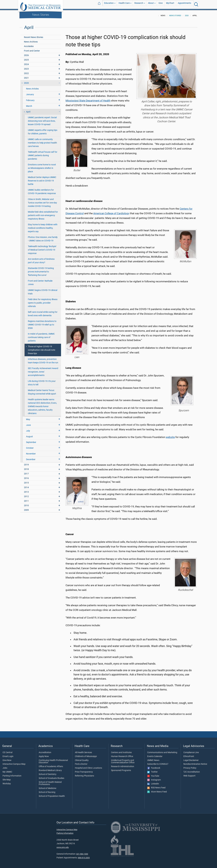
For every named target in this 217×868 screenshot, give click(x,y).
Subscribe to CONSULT (158, 762)
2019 (26, 463)
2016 (26, 476)
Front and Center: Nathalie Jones (40, 281)
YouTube (153, 774)
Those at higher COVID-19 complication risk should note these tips (42, 348)
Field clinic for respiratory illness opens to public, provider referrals (43, 301)
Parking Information (12, 774)
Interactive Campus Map (14, 762)
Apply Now (44, 755)
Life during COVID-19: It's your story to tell (42, 381)
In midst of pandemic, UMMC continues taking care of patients (41, 336)
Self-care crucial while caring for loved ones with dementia (43, 312)
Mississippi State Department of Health (88, 99)
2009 (26, 508)
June (28, 423)
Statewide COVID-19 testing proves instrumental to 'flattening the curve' (41, 270)
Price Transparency (84, 770)
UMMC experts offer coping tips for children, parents (43, 130)
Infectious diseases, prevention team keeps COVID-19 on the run (43, 359)
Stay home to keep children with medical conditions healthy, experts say (43, 226)
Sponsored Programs (121, 769)
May (28, 418)
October (30, 446)
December (31, 458)
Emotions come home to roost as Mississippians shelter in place (42, 166)
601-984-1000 (82, 852)
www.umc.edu (63, 845)
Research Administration (123, 765)
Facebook (154, 766)
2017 (26, 472)
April (28, 110)
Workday (7, 782)
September (31, 440)
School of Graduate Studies (51, 776)
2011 (26, 499)
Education (109, 4)
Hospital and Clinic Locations (88, 766)
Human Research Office (122, 755)
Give (161, 4)
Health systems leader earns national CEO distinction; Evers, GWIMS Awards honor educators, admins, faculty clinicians (42, 405)
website (170, 435)
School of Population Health (52, 794)
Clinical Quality (82, 759)
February (30, 99)
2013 (26, 490)
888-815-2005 (84, 856)
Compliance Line (191, 751)
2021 (26, 76)
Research (139, 4)
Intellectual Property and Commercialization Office (123, 760)
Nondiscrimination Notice (195, 762)
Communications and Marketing (162, 751)
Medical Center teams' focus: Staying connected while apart (42, 390)
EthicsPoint (189, 755)
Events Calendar (155, 755)
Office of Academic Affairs (51, 765)
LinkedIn (153, 782)
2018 (26, 467)
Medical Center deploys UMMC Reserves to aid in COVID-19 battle (42, 179)
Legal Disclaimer (191, 759)
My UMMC (7, 770)
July (28, 429)
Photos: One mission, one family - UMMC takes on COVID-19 (43, 237)
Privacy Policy (190, 766)
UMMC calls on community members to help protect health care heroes (42, 141)
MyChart (170, 4)
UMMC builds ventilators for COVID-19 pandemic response (42, 190)
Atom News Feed (157, 790)
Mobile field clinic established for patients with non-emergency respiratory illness (43, 214)
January (30, 93)
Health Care (124, 4)
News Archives (31, 40)
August (29, 435)
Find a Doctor (81, 762)
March (29, 104)
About (151, 4)
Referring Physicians (84, 774)
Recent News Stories (34, 35)
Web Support (189, 774)
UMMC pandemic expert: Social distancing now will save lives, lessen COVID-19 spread (42, 119)
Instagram (154, 778)
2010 (26, 504)
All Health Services (83, 751)
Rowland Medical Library (50, 769)
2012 (26, 495)
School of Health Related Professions (50, 782)
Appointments (184, 4)
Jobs (5, 766)
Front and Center (32, 49)
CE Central (7, 751)
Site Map (7, 778)
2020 (187, 14)
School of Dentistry (48, 773)
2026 (26, 54)
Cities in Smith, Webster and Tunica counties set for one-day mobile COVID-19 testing (42, 201)
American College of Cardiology (111, 212)
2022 (26, 72)
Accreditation (45, 751)
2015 (26, 481)
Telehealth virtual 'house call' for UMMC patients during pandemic (43, 154)
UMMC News (153, 759)
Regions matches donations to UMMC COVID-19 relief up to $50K (42, 323)
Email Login (8, 755)
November (31, 452)
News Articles (32, 87)
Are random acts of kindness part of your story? (41, 259)
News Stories (41, 14)
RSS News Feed (156, 786)
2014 (26, 486)
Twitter (152, 770)
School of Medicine (47, 787)
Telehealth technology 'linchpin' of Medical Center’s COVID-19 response (42, 248)
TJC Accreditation (192, 770)
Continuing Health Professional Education (53, 760)
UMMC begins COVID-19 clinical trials (43, 290)
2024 (26, 63)
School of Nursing (47, 790)
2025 (26, 58)
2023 (26, 67)
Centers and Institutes (121, 751)
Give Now (7, 759)
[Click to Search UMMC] (196, 4)
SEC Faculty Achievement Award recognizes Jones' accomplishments (43, 370)
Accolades (29, 44)
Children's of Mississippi (86, 755)
